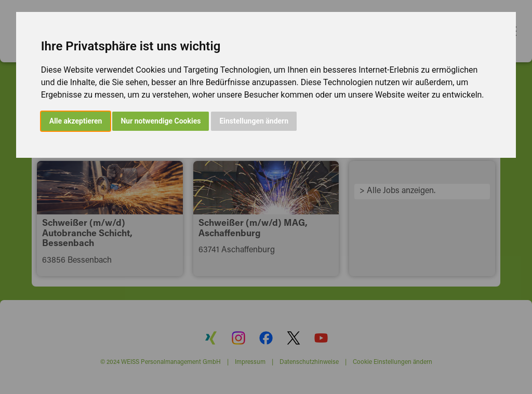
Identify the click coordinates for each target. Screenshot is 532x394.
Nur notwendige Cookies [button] (161, 121)
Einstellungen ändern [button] (254, 121)
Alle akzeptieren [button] (76, 121)
